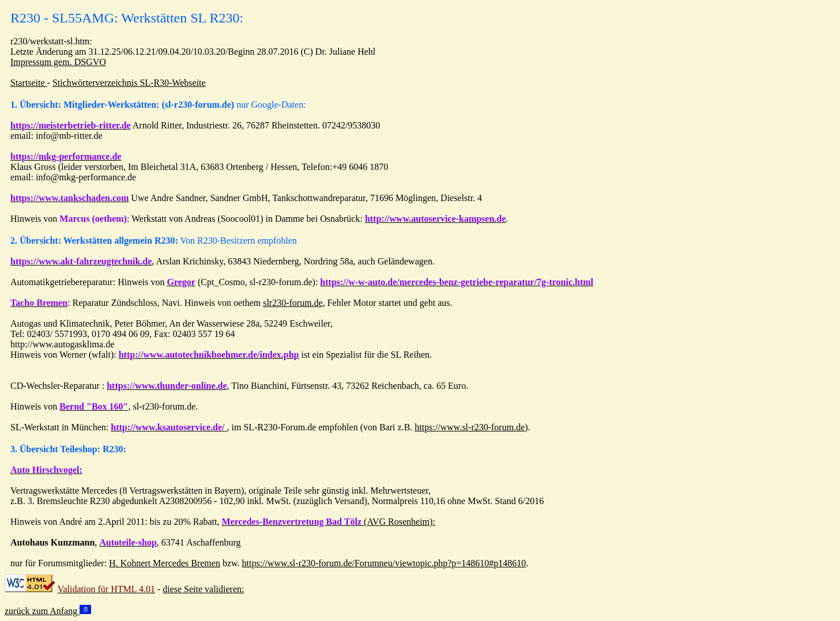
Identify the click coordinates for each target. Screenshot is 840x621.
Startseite (29, 83)
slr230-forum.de (293, 303)
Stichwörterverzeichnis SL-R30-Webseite (129, 83)
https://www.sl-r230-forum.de (470, 427)
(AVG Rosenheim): (328, 522)
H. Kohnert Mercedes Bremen (165, 563)
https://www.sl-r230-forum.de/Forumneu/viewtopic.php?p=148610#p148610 (384, 563)
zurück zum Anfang (48, 611)
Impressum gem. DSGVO (58, 62)
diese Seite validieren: (203, 589)
